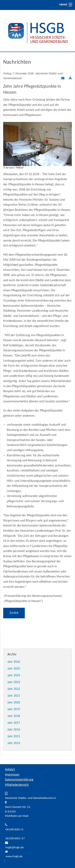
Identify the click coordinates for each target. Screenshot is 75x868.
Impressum (12, 775)
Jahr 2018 (14, 716)
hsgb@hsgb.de (15, 848)
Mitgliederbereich (17, 785)
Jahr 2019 (14, 709)
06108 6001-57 (15, 839)
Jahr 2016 (14, 730)
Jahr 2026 (14, 662)
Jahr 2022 (14, 689)
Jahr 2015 (14, 736)
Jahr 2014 (14, 743)
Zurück (14, 613)
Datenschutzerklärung (19, 780)
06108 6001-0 (14, 830)
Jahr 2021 (14, 696)
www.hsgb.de (14, 857)
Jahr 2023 (14, 682)
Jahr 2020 (14, 703)
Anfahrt (10, 770)
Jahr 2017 (14, 723)
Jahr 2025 (14, 669)
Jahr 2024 (14, 676)
